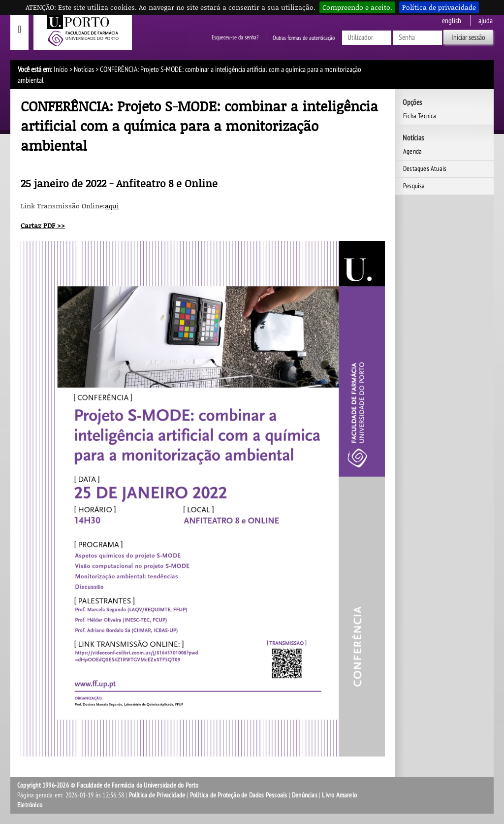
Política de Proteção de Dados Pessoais (239, 795)
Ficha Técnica (420, 116)
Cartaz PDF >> (43, 225)
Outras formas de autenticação (304, 38)
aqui (112, 206)
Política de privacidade (439, 7)
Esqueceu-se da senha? (235, 38)
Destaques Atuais (425, 169)
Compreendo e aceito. (357, 7)
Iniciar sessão (468, 37)
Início (61, 69)
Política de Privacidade (157, 795)
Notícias (84, 69)
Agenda (412, 151)
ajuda (486, 21)
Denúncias (305, 795)
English (452, 21)
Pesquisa (414, 186)
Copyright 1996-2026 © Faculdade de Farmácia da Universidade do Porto (108, 785)
